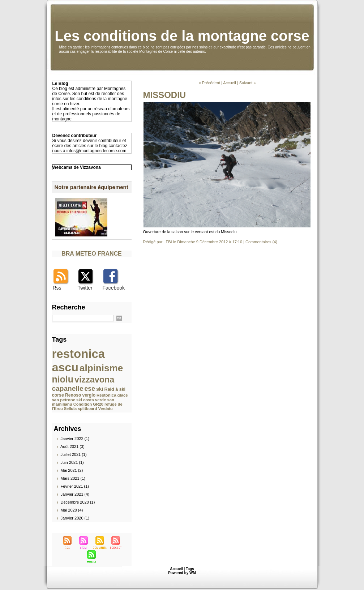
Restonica (106, 395)
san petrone (64, 400)
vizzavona (94, 380)
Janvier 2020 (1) (75, 518)
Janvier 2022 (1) (75, 439)
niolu (63, 379)
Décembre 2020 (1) (78, 502)
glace (123, 395)
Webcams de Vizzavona (77, 167)
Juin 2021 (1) (72, 462)
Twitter (85, 288)
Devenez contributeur (75, 136)
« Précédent (209, 83)
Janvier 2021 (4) (75, 494)
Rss (57, 288)
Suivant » (248, 83)
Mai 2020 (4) (72, 510)
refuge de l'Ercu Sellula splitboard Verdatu (87, 406)
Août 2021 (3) (72, 446)
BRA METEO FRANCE (92, 254)
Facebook (114, 288)
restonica (79, 354)
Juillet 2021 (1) (74, 454)
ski (100, 389)
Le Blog (60, 84)
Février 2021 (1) (75, 486)
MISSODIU (165, 95)
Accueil (229, 83)
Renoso (73, 395)
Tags (190, 569)
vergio (89, 395)
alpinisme (101, 368)
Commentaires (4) (261, 242)
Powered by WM (182, 573)
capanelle (68, 388)
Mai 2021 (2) (72, 470)
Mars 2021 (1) (73, 478)
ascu (65, 367)
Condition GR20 (88, 404)
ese (90, 389)
